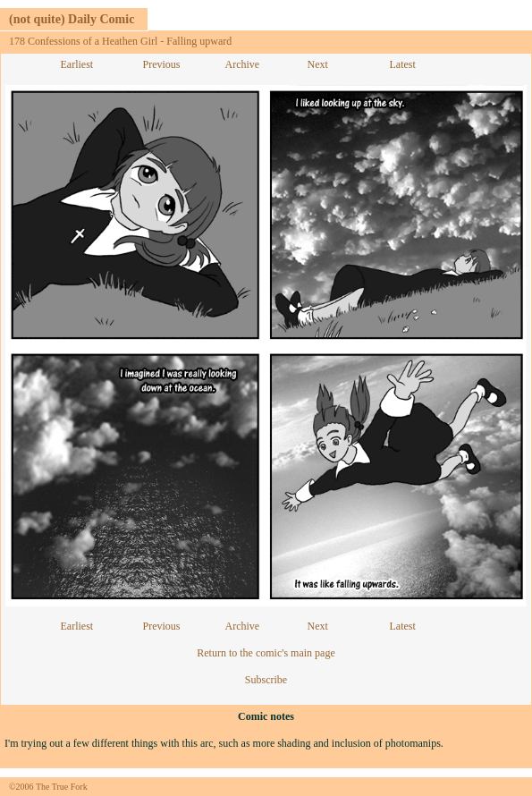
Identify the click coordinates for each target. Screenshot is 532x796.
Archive (243, 64)
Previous (162, 64)
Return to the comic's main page (266, 653)
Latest (403, 64)
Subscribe (266, 680)
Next (318, 64)
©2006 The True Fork (48, 787)
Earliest (77, 64)
